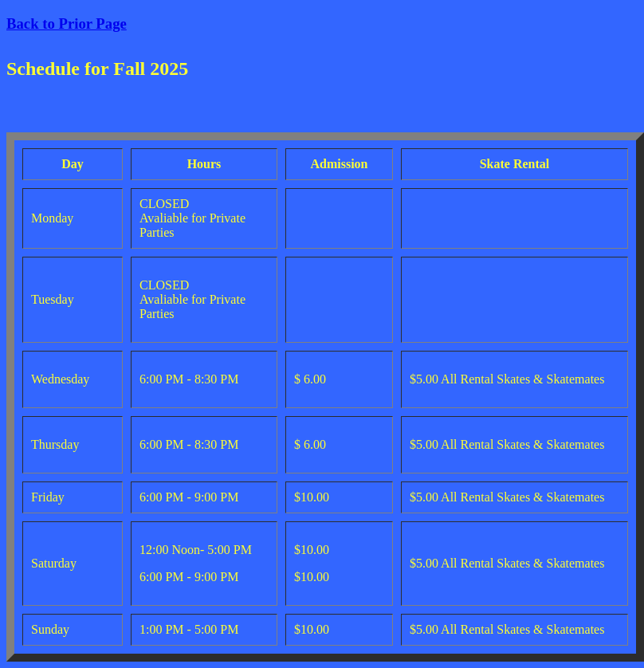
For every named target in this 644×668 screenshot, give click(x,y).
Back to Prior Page (67, 24)
